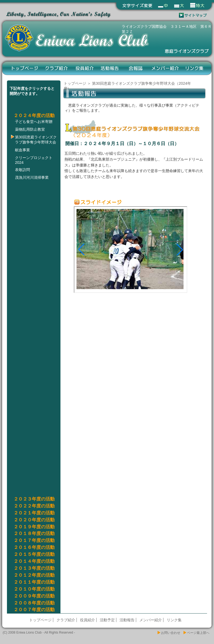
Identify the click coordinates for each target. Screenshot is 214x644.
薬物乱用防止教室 (30, 129)
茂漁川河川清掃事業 (32, 177)
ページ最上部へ (198, 633)
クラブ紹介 (57, 68)
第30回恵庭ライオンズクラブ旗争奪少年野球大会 (36, 140)
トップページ (25, 68)
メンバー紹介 (165, 68)
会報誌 (135, 68)
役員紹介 (85, 68)
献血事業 (22, 150)
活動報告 (110, 68)
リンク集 (195, 68)
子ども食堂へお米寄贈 (34, 122)
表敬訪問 (22, 170)
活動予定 (107, 620)
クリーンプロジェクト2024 (34, 160)
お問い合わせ (171, 633)
